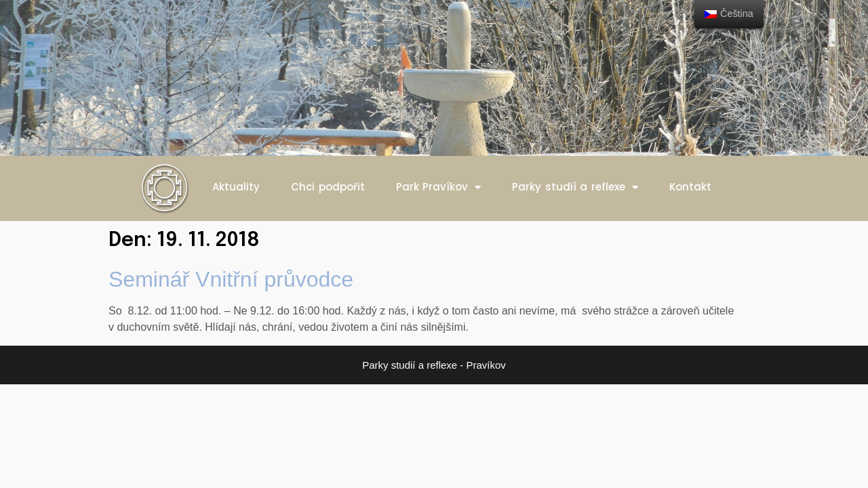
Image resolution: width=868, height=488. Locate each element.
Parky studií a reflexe (575, 187)
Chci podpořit (328, 187)
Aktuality (236, 187)
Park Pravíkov (439, 187)
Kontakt (690, 187)
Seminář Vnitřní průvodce (231, 279)
